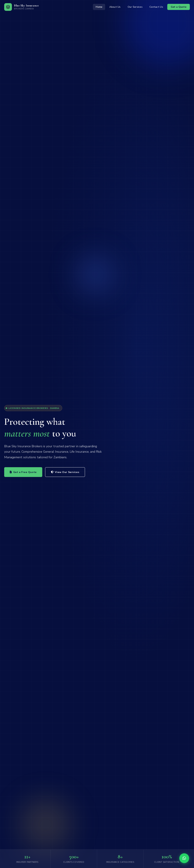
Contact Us (156, 7)
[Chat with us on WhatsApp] (184, 858)
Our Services (135, 7)
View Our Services (65, 472)
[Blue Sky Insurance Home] (21, 7)
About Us (115, 7)
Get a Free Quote (23, 472)
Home (99, 7)
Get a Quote (179, 7)
